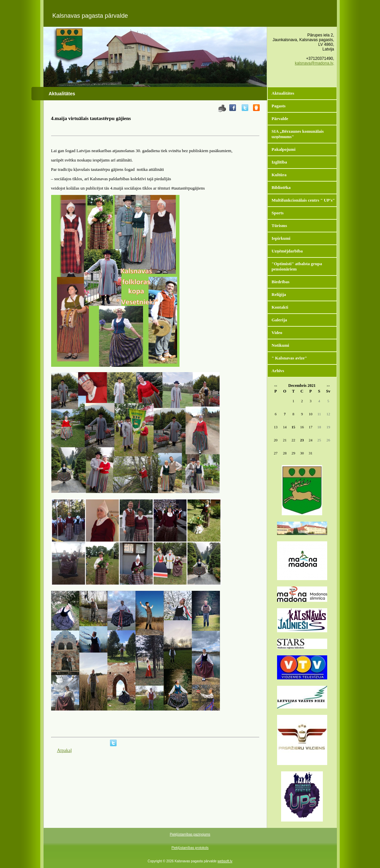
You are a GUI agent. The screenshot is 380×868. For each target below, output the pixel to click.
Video (277, 333)
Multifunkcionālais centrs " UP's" (303, 200)
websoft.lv (225, 861)
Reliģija (279, 294)
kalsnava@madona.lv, (314, 63)
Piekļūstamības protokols (190, 848)
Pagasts (279, 106)
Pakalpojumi (284, 149)
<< (276, 386)
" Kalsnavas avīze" (289, 358)
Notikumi (281, 345)
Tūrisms (279, 226)
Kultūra (279, 175)
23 (302, 440)
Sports (278, 213)
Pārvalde (280, 119)
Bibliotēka (281, 187)
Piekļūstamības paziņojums (190, 834)
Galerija (279, 320)
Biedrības (281, 282)
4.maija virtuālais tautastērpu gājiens (91, 118)
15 (293, 427)
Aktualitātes (283, 93)
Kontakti (280, 307)
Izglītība (279, 162)
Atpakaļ (65, 750)
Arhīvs (278, 371)
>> (328, 386)
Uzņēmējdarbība (287, 251)
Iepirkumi (281, 238)
